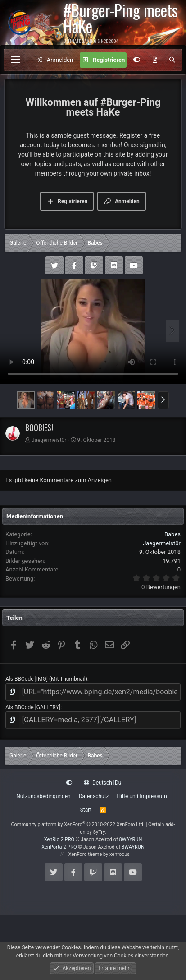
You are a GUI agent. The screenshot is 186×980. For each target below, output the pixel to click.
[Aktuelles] (155, 60)
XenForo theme (85, 854)
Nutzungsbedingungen (43, 796)
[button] (163, 400)
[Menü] (15, 60)
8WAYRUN (131, 839)
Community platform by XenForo (78, 824)
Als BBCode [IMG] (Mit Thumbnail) (46, 679)
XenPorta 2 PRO (59, 847)
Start (86, 810)
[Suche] (172, 60)
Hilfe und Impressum (142, 796)
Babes (172, 534)
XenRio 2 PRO (59, 839)
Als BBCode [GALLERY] (33, 707)
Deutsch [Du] (103, 783)
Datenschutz (94, 796)
